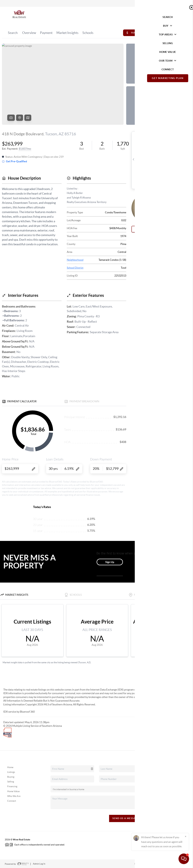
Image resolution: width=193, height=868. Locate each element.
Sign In (180, 3)
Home (10, 767)
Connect (12, 801)
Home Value (13, 791)
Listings (11, 772)
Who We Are (14, 796)
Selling (11, 782)
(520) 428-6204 (170, 803)
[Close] (186, 836)
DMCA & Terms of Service (164, 864)
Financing (12, 786)
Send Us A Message (126, 818)
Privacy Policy (141, 864)
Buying (11, 777)
